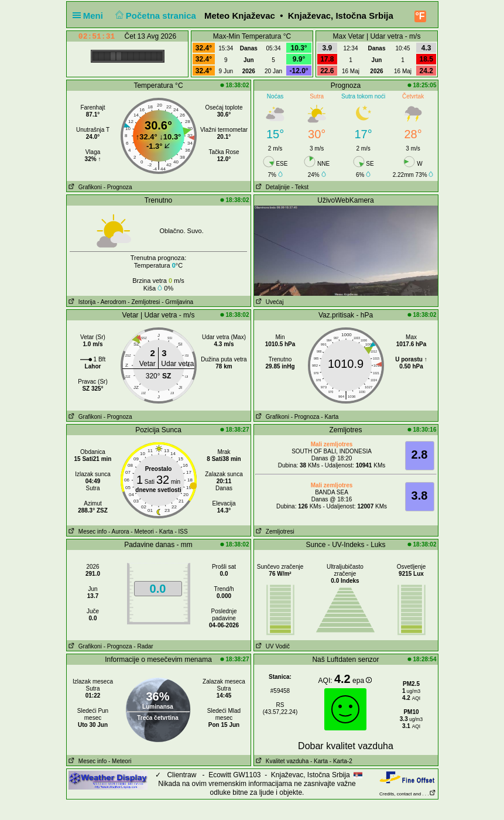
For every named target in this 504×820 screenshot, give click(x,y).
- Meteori (142, 532)
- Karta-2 (340, 761)
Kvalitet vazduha (282, 761)
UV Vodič (272, 646)
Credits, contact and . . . (407, 794)
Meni (90, 16)
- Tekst (300, 187)
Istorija (81, 302)
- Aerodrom (112, 302)
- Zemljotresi (144, 302)
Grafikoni (84, 187)
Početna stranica (154, 16)
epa (362, 681)
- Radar (143, 646)
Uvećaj (269, 302)
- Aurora (119, 532)
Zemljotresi (274, 532)
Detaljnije (272, 187)
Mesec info (87, 532)
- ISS (181, 532)
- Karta (330, 417)
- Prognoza (118, 187)
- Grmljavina (177, 302)
